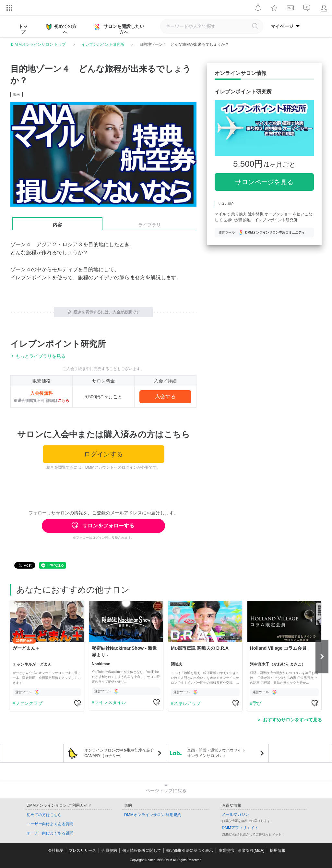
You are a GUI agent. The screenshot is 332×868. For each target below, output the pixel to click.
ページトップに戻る (166, 790)
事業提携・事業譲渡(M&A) (242, 850)
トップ (23, 29)
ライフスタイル (110, 702)
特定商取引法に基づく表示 (190, 850)
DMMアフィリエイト (240, 828)
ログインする (103, 454)
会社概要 (56, 850)
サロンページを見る (264, 182)
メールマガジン (235, 814)
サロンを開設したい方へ (120, 29)
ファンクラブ (29, 703)
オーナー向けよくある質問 (50, 833)
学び (257, 703)
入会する (165, 397)
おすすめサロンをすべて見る (292, 720)
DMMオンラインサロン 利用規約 (153, 815)
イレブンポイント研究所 (103, 44)
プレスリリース (82, 850)
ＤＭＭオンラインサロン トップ (38, 44)
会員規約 (109, 850)
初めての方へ (61, 29)
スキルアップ (187, 703)
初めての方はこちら (44, 815)
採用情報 (278, 850)
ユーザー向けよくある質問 (50, 824)
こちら (64, 401)
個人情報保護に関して (142, 850)
